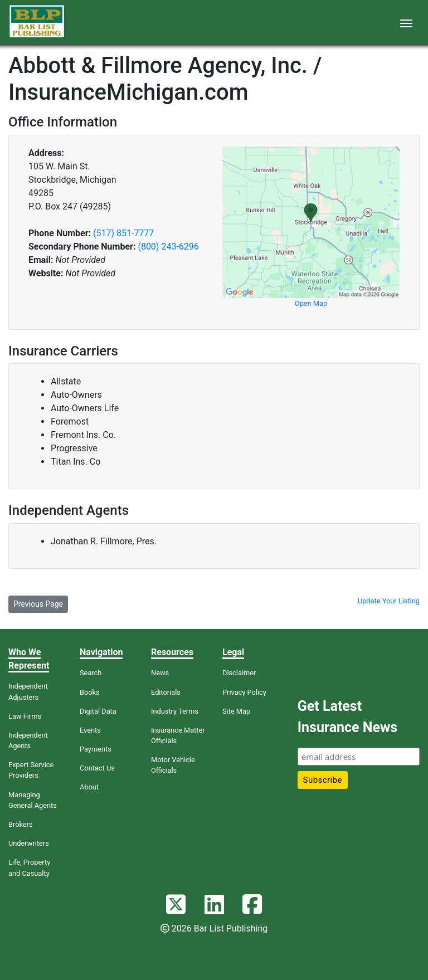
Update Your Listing (389, 601)
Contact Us (97, 768)
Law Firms (25, 716)
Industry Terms (175, 711)
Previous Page (38, 604)
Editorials (166, 692)
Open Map (311, 303)
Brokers (21, 824)
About (89, 787)
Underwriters (29, 843)
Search (91, 673)
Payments (96, 749)
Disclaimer (239, 673)
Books (90, 692)
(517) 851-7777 (123, 233)
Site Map (236, 711)
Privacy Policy (244, 692)
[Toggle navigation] (406, 22)
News (160, 673)
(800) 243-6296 (168, 247)
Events (90, 730)
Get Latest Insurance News (347, 717)
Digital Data (98, 711)
